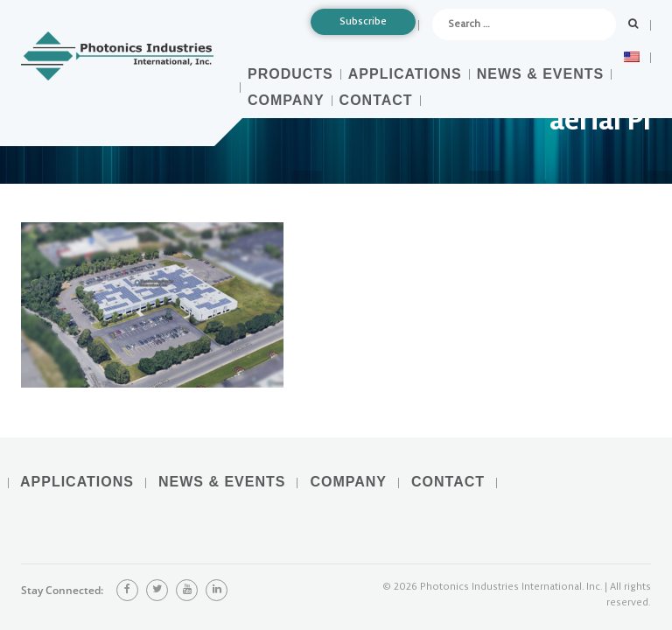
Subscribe (363, 21)
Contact (376, 100)
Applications (405, 74)
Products (290, 74)
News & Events (540, 74)
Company (286, 100)
